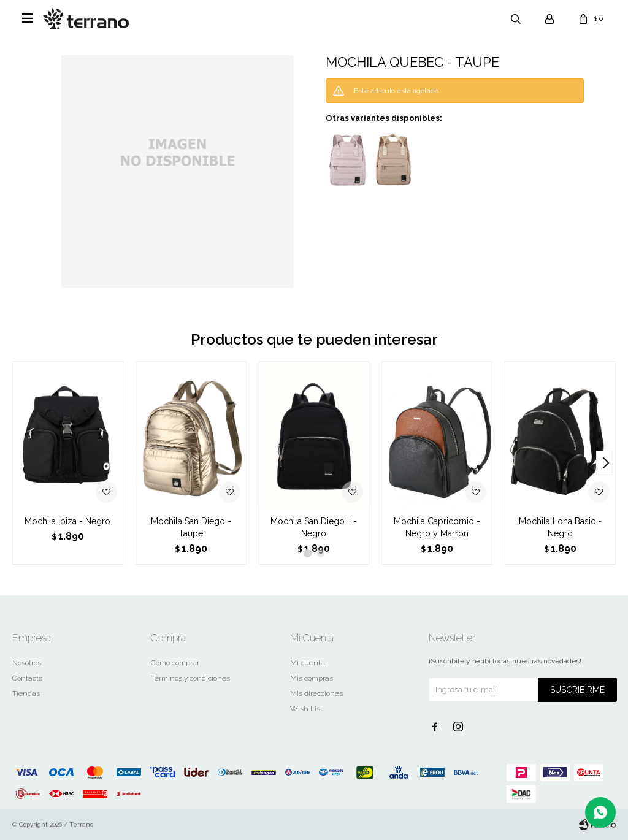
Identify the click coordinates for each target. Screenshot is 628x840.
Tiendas (26, 693)
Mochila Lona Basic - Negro (560, 527)
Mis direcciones (316, 693)
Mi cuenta (308, 663)
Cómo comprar (175, 663)
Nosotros (27, 663)
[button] (604, 463)
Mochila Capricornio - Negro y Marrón (437, 527)
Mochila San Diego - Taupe (191, 527)
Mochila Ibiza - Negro (67, 521)
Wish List (306, 709)
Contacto (27, 678)
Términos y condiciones (190, 678)
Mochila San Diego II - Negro (314, 527)
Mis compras (312, 678)
